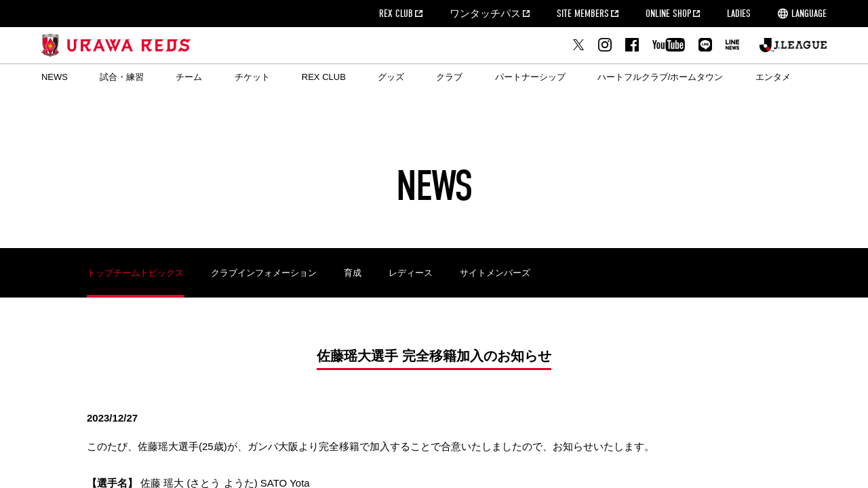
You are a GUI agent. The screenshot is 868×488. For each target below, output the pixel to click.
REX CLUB (396, 14)
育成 (353, 273)
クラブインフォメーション (264, 273)
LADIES (739, 14)
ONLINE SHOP (668, 14)
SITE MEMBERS (583, 14)
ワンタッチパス (485, 14)
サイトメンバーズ (495, 273)
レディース (411, 273)
